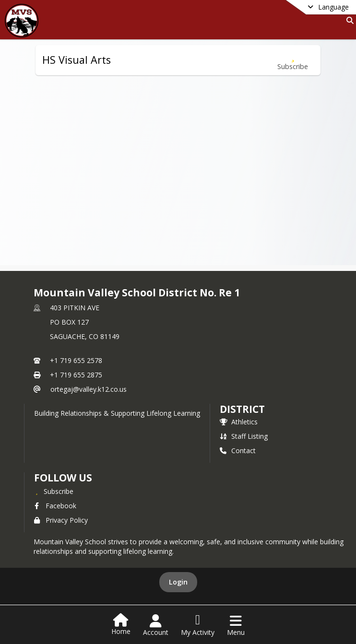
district (242, 409)
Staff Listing (244, 436)
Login (178, 582)
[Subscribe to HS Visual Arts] (293, 60)
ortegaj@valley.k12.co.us (89, 389)
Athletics (239, 422)
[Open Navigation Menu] (236, 625)
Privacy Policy (61, 520)
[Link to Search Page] (348, 20)
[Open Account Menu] (156, 625)
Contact (238, 451)
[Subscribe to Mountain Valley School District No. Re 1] (54, 491)
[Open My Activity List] (198, 625)
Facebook (55, 506)
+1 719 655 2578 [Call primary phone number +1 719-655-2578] (76, 360)
